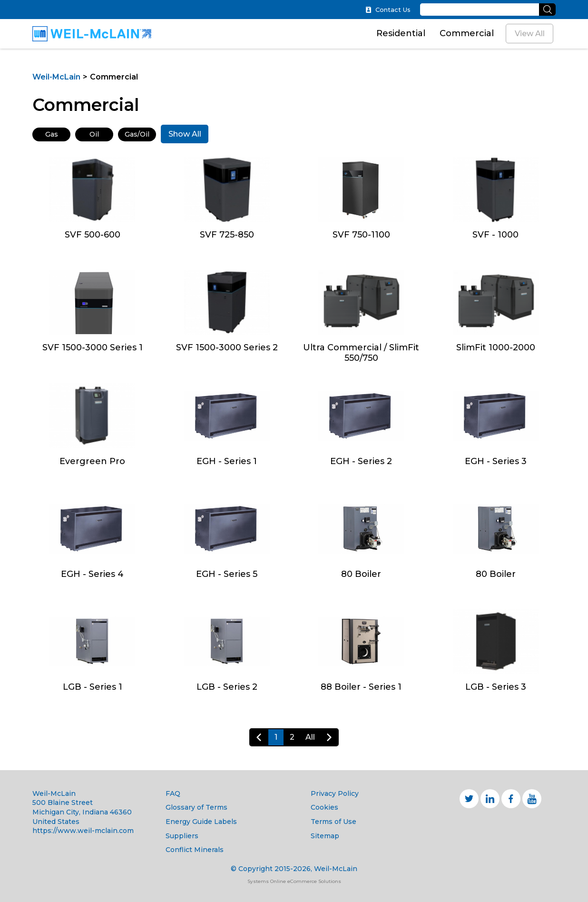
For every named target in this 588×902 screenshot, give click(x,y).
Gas (52, 134)
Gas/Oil (137, 134)
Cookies (324, 807)
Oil (94, 134)
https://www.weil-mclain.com (83, 831)
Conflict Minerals (195, 850)
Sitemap (325, 836)
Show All (185, 134)
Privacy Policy (335, 793)
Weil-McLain (56, 77)
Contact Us (388, 10)
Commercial (467, 33)
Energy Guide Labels (201, 822)
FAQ (173, 793)
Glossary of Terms (196, 807)
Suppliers (182, 836)
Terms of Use (333, 822)
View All (530, 34)
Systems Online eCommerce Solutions (294, 881)
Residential (401, 33)
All (310, 737)
